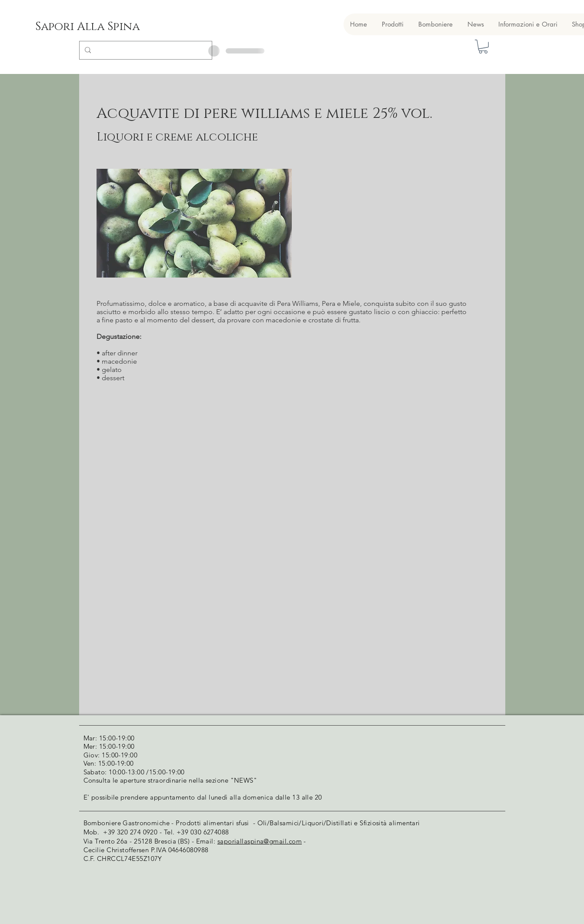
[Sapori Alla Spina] (87, 27)
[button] (483, 47)
